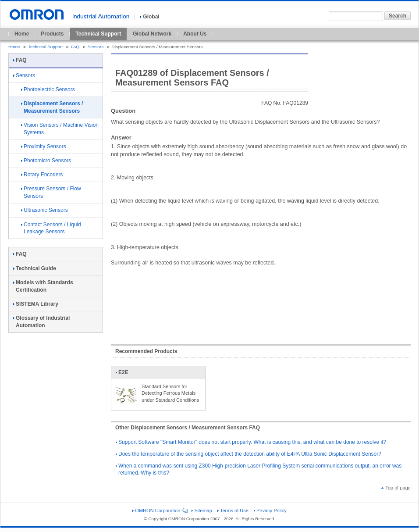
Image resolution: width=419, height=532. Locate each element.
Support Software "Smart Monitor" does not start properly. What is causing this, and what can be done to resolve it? (251, 442)
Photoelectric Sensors (48, 89)
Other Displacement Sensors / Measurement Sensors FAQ (188, 428)
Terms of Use (233, 511)
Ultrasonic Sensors (44, 210)
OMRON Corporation (159, 511)
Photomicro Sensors (46, 161)
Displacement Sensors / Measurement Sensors (52, 107)
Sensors (96, 47)
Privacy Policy (270, 511)
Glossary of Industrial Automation (41, 322)
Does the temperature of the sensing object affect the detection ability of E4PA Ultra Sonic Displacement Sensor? (249, 454)
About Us (195, 34)
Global (150, 17)
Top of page (396, 488)
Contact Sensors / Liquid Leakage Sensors (51, 228)
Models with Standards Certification (43, 286)
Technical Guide (35, 268)
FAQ (75, 47)
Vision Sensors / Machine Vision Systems (60, 129)
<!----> (261, 301)
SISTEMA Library (36, 304)
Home (22, 34)
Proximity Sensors (44, 146)
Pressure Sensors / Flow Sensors (51, 192)
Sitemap (202, 511)
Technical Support (98, 34)
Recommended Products (146, 351)
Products (52, 34)
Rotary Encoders (42, 175)
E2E (126, 374)
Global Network (152, 34)
